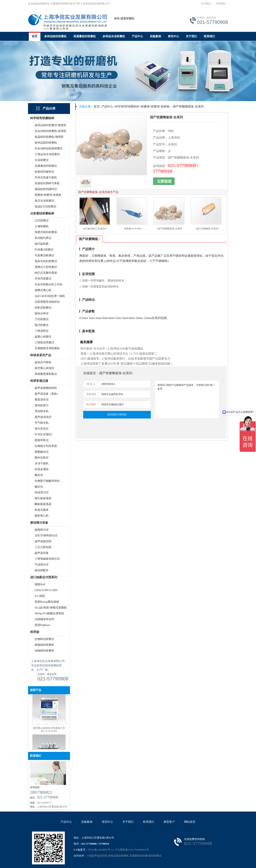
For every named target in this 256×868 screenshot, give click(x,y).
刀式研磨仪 (42, 319)
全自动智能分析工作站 (49, 284)
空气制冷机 (42, 423)
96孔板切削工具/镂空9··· (96, 229)
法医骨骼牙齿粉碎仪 (47, 302)
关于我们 (206, 4)
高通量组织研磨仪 (46, 166)
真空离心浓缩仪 (44, 368)
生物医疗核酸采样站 (47, 481)
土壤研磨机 (42, 226)
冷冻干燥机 (42, 463)
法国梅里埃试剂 (44, 619)
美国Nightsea (42, 625)
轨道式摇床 (42, 510)
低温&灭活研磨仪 (45, 207)
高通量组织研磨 (139, 856)
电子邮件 (91, 404)
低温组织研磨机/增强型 (49, 137)
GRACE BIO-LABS (46, 590)
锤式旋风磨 (42, 244)
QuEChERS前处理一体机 (50, 296)
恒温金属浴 (42, 469)
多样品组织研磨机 (55, 36)
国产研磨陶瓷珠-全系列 (188, 107)
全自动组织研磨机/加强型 (50, 131)
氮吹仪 (39, 475)
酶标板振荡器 (43, 504)
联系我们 (221, 4)
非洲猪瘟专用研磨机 (47, 348)
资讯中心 (173, 36)
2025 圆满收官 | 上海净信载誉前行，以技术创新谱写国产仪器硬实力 (125, 359)
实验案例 (155, 36)
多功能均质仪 (43, 238)
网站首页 (190, 822)
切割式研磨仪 (43, 308)
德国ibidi (40, 584)
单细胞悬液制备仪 (46, 374)
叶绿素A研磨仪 (44, 250)
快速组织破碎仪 (44, 172)
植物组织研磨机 (44, 645)
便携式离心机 (43, 290)
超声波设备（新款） (47, 394)
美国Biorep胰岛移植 (47, 602)
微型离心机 (42, 516)
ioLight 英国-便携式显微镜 (51, 608)
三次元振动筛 (43, 547)
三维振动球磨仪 (44, 342)
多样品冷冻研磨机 (114, 36)
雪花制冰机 (42, 411)
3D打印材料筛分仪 (46, 536)
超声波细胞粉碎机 (46, 388)
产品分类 (49, 108)
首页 (35, 36)
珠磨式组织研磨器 (46, 232)
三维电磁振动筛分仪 (47, 559)
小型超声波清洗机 (97, 856)
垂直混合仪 (42, 400)
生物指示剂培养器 (46, 446)
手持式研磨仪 (43, 279)
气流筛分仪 (42, 565)
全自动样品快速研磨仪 (49, 148)
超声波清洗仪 (43, 417)
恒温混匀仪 (42, 492)
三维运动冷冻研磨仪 (47, 154)
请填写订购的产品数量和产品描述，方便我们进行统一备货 (187, 399)
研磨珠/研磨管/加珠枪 (48, 195)
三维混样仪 (42, 331)
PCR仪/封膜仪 (43, 434)
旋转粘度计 (42, 405)
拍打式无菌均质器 (46, 273)
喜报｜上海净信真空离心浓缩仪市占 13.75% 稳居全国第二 (119, 354)
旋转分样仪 (42, 313)
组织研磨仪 (155, 856)
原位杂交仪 (42, 429)
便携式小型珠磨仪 (46, 267)
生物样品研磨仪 (44, 639)
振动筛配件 (42, 570)
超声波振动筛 (43, 541)
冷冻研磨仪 (42, 160)
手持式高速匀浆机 (46, 178)
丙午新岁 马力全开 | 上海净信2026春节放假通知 (112, 349)
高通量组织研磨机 (85, 36)
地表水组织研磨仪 (46, 261)
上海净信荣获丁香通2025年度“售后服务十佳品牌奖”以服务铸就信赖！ (127, 364)
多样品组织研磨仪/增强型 (50, 125)
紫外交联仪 (42, 458)
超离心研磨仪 (43, 337)
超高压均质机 (43, 362)
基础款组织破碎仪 (46, 189)
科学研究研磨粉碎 (127, 107)
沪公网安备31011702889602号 (132, 850)
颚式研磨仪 (42, 325)
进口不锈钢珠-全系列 (207, 229)
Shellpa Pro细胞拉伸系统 (49, 613)
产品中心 (137, 36)
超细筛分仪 (42, 530)
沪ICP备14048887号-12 (101, 850)
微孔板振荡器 (43, 498)
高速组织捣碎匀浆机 (47, 183)
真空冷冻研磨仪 (44, 201)
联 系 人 (91, 384)
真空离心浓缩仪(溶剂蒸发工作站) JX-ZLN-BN (49, 734)
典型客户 (169, 822)
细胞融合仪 (42, 452)
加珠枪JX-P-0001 (133, 229)
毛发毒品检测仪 (44, 255)
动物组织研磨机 (44, 651)
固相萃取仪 (42, 440)
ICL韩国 (40, 596)
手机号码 (91, 394)
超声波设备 (42, 553)
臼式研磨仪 (42, 221)
